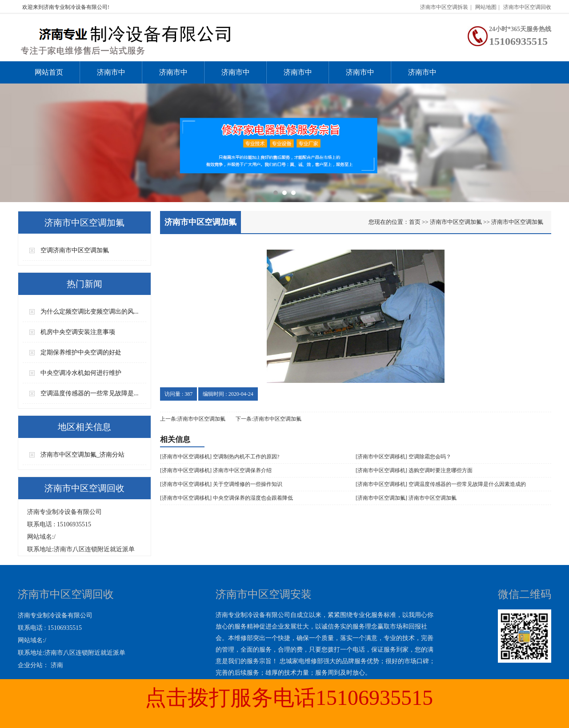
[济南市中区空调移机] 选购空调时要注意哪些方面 (414, 470)
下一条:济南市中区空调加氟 (268, 419)
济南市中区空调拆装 (444, 7)
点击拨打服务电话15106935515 (289, 698)
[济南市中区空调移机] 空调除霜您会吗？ (403, 457)
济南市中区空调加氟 (236, 76)
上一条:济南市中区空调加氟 (193, 419)
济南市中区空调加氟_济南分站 (82, 455)
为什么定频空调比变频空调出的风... (90, 312)
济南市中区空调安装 (111, 76)
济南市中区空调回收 (527, 7)
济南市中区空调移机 (298, 76)
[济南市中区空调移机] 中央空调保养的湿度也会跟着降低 (226, 498)
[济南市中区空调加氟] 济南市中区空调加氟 (406, 498)
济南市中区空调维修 (173, 76)
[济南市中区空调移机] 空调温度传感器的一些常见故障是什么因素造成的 (441, 484)
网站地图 (486, 7)
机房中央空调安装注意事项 (78, 332)
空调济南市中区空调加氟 (75, 250)
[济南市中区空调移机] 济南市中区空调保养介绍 (216, 470)
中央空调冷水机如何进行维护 (81, 373)
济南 (57, 665)
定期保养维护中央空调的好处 (81, 352)
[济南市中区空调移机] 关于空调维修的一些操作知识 (221, 484)
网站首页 (49, 72)
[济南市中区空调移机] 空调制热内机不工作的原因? (220, 457)
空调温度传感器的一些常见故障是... (90, 393)
